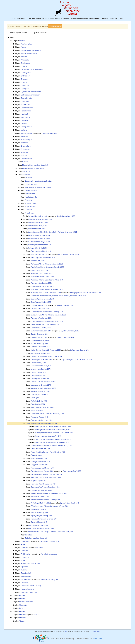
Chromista (23, 605)
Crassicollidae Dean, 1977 (37, 226)
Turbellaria (26, 175)
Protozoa (37, 615)
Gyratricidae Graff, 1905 (37, 229)
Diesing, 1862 (39, 337)
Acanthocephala (26, 44)
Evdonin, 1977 (39, 401)
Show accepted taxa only (17, 33)
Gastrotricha (25, 105)
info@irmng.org (95, 631)
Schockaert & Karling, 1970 (47, 312)
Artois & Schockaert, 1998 (43, 382)
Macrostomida (30, 194)
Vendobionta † (26, 576)
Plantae (22, 611)
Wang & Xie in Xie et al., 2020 (47, 474)
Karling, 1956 (41, 273)
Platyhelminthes (27, 159)
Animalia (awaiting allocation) (31, 50)
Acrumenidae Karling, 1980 (38, 216)
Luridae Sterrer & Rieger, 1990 (39, 242)
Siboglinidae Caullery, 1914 (49, 541)
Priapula (24, 548)
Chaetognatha (26, 73)
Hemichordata (26, 111)
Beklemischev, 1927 (45, 423)
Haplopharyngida (31, 184)
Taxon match (55, 18)
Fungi (21, 608)
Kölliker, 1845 (39, 458)
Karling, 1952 (42, 277)
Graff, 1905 (41, 449)
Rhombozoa (25, 557)
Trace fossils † (26, 573)
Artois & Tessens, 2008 (53, 439)
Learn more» (98, 638)
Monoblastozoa (26, 133)
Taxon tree (31, 18)
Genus (28, 423)
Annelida (24, 57)
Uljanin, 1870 (38, 363)
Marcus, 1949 (38, 261)
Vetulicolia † (25, 583)
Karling (39, 509)
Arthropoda (25, 60)
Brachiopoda (25, 63)
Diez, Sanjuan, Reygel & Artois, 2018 (48, 452)
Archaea (22, 595)
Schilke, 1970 (41, 369)
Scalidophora (31, 564)
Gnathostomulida (27, 108)
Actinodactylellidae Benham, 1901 (40, 219)
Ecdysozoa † (31, 95)
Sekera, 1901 (39, 465)
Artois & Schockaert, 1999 (47, 321)
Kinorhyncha (25, 117)
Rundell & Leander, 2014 (43, 484)
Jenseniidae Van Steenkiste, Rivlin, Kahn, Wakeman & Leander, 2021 (53, 232)
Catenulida (29, 178)
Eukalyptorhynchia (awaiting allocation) (39, 181)
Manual (92, 18)
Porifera (24, 544)
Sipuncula (24, 567)
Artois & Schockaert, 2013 (47, 289)
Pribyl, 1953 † (29, 592)
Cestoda (25, 162)
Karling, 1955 (41, 302)
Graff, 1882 (40, 254)
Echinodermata (26, 98)
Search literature (42, 18)
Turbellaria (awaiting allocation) (36, 538)
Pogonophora (26, 541)
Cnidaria (24, 82)
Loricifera (24, 124)
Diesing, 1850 (39, 305)
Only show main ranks (38, 33)
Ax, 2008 (48, 436)
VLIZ (66, 631)
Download (114, 18)
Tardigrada (25, 570)
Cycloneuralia (31, 92)
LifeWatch (105, 18)
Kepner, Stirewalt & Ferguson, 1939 (46, 350)
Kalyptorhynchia (39, 235)
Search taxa (21, 18)
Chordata (24, 79)
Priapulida (40, 548)
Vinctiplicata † (31, 586)
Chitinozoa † (25, 76)
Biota (26, 602)
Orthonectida (26, 149)
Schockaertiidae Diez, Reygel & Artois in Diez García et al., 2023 (51, 532)
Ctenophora (25, 85)
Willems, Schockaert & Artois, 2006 (47, 264)
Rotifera (24, 560)
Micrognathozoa (27, 127)
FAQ (98, 18)
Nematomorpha (26, 140)
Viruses (22, 621)
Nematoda (25, 136)
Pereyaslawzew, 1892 (41, 331)
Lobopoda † (25, 120)
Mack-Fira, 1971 (41, 503)
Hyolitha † (24, 114)
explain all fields (55, 26)
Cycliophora (25, 89)
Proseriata (29, 210)
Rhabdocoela (30, 213)
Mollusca (24, 130)
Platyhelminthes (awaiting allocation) (35, 165)
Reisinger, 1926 (40, 462)
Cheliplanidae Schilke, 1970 (38, 223)
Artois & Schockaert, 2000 (46, 356)
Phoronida (25, 152)
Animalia (22, 41)
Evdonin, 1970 (42, 299)
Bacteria (22, 599)
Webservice (84, 18)
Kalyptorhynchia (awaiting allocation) (38, 187)
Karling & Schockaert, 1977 (47, 414)
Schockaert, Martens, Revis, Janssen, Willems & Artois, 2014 (58, 296)
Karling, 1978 (40, 270)
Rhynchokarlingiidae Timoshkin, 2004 (41, 528)
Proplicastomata (31, 207)
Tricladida (28, 535)
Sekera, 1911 (80, 350)
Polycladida (29, 200)
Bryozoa (24, 66)
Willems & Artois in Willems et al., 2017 (51, 446)
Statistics (74, 18)
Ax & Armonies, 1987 (53, 427)
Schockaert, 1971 (40, 309)
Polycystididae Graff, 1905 (37, 248)
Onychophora (26, 146)
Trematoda (26, 172)
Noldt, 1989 (40, 497)
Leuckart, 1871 (41, 366)
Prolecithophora (30, 203)
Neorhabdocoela (31, 197)
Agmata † (24, 47)
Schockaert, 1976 (43, 258)
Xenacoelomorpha (27, 589)
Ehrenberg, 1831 (65, 305)
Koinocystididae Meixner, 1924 (39, 238)
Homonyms (65, 18)
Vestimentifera (26, 580)
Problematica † (26, 554)
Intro (13, 18)
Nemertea (24, 143)
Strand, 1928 (41, 251)
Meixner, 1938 (43, 468)
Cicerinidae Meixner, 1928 (66, 216)
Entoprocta (25, 101)
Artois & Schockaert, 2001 (54, 433)
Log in (121, 18)
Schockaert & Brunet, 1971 (46, 324)
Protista (22, 615)
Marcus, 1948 (39, 417)
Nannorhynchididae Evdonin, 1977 (40, 245)
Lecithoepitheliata (31, 191)
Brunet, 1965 (41, 360)
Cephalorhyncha (32, 69)
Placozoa (24, 156)
